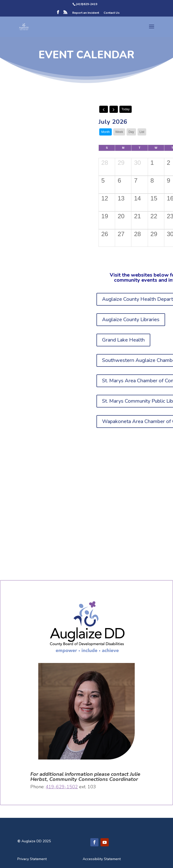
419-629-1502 (62, 787)
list (142, 132)
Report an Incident (86, 13)
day (131, 132)
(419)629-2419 (87, 4)
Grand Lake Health (123, 340)
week (119, 132)
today (126, 109)
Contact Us (112, 13)
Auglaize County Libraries (131, 320)
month (106, 132)
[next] (114, 109)
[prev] (104, 109)
